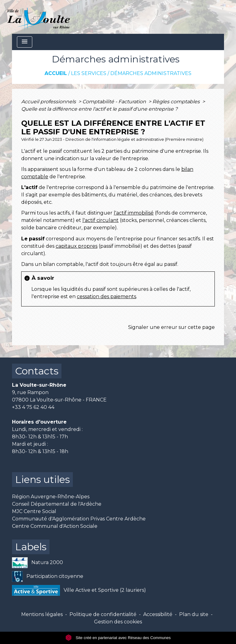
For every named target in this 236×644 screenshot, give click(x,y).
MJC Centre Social (34, 511)
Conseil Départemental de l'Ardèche (57, 504)
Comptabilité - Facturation (115, 102)
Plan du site (194, 614)
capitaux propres (77, 246)
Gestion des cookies (118, 622)
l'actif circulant (100, 220)
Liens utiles (42, 479)
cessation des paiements (106, 296)
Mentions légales (42, 614)
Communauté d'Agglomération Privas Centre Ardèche (79, 519)
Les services (89, 73)
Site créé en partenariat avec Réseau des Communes (118, 638)
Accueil (56, 73)
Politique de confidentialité (103, 614)
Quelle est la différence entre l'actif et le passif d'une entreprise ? (99, 109)
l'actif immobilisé (134, 213)
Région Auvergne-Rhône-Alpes (51, 497)
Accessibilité (158, 614)
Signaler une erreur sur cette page (171, 327)
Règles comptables (177, 102)
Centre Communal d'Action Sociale (55, 526)
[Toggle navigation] (25, 42)
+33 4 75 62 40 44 (33, 407)
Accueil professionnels (49, 102)
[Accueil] (39, 17)
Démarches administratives (151, 73)
